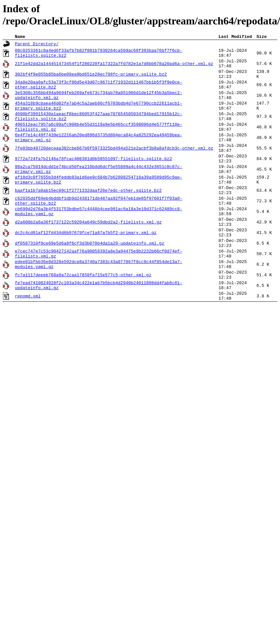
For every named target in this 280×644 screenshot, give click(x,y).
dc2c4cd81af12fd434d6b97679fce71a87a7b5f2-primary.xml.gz (86, 268)
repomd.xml (28, 344)
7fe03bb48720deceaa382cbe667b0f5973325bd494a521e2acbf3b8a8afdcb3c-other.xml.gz (114, 168)
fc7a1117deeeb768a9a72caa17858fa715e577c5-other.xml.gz (83, 319)
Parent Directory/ (37, 45)
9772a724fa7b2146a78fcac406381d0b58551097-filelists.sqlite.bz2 (93, 181)
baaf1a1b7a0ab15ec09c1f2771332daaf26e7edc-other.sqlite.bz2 (88, 218)
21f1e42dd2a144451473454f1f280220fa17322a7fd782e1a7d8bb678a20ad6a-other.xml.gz (114, 68)
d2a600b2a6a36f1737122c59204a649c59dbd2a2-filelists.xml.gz (88, 256)
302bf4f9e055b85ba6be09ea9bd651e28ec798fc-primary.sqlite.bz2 (91, 80)
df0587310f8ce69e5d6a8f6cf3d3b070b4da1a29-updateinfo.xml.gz (89, 281)
